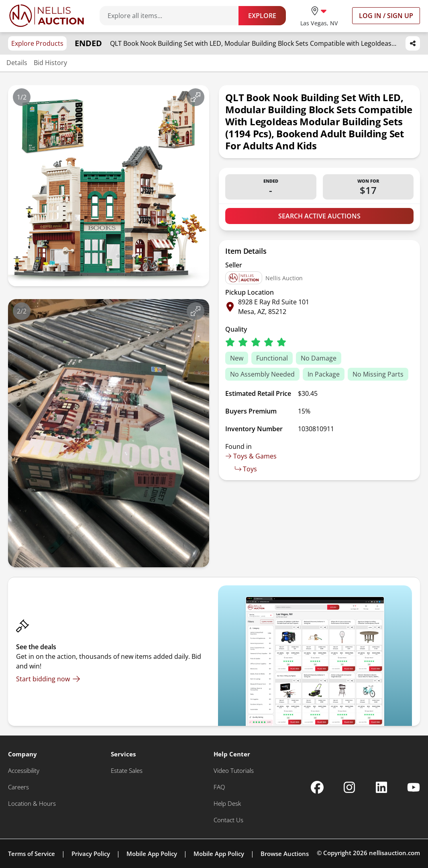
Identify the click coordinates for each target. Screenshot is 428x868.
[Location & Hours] (32, 804)
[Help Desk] (227, 804)
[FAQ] (219, 787)
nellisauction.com (394, 853)
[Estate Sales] (127, 771)
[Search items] (173, 16)
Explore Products (37, 43)
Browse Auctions (285, 854)
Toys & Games (251, 456)
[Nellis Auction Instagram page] (349, 787)
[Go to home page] (47, 16)
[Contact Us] (228, 820)
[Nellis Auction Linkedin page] (381, 787)
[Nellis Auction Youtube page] (414, 787)
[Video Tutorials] (234, 771)
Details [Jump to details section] (17, 63)
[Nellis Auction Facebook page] (317, 787)
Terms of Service (32, 854)
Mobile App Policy (152, 854)
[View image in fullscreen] (196, 97)
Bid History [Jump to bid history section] (50, 63)
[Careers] (18, 787)
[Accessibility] (24, 771)
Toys (246, 469)
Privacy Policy (91, 854)
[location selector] (319, 15)
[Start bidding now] (48, 679)
